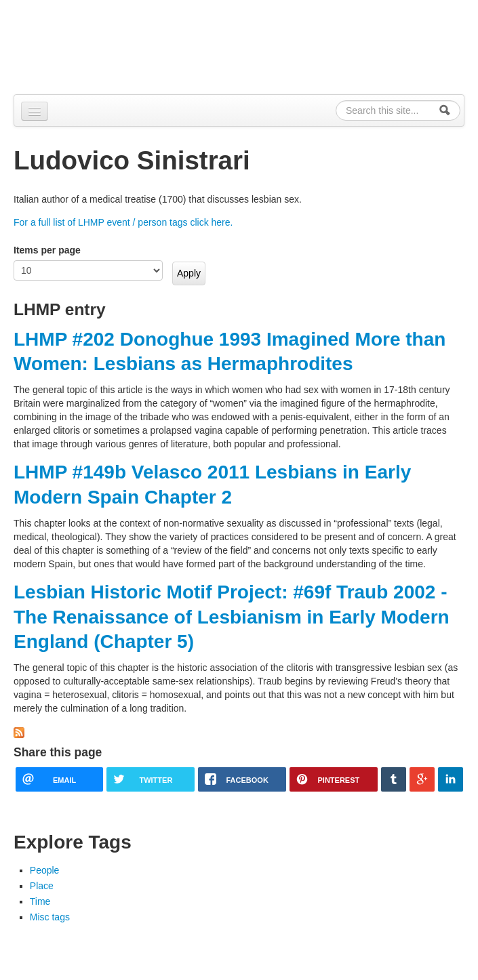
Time (40, 901)
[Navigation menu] (35, 111)
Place (42, 886)
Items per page (47, 250)
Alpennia (83, 45)
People (45, 870)
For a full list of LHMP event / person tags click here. (123, 222)
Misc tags (50, 917)
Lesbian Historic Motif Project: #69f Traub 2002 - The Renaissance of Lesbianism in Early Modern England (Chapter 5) (232, 617)
